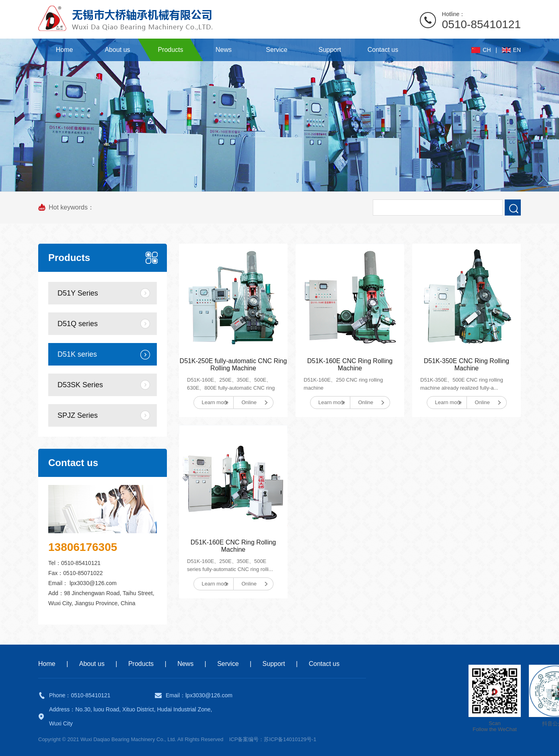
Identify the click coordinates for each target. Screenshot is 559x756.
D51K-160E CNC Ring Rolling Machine (350, 365)
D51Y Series (78, 293)
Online (249, 402)
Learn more (215, 402)
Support (274, 664)
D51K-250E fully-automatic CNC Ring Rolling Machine (233, 365)
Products (141, 664)
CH (487, 50)
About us (92, 664)
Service (228, 664)
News (185, 664)
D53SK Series (80, 385)
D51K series (77, 354)
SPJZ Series (78, 415)
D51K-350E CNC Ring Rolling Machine (467, 365)
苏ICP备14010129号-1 (290, 739)
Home (47, 664)
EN (517, 50)
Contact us (324, 664)
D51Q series (78, 324)
